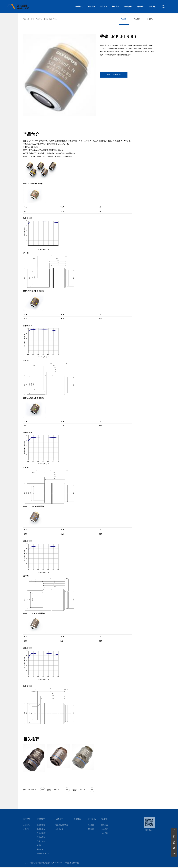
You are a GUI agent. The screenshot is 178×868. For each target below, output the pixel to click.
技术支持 (59, 822)
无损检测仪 (41, 832)
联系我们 (105, 822)
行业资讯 (91, 828)
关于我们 (27, 822)
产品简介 (137, 19)
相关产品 (150, 19)
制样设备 (40, 852)
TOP (174, 854)
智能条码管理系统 (62, 828)
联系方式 (105, 828)
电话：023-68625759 (114, 75)
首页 (33, 19)
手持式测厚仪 (42, 836)
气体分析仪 (41, 844)
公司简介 (26, 832)
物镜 (55, 19)
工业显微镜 (48, 19)
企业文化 (26, 828)
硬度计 (39, 848)
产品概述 (124, 19)
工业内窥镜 (41, 840)
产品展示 (39, 19)
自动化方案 (59, 832)
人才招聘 (105, 836)
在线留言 (105, 832)
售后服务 (78, 822)
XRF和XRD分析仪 (43, 856)
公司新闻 (91, 832)
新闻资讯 (92, 822)
